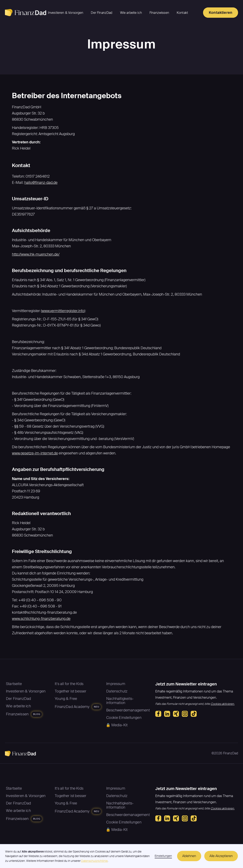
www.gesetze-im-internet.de (35, 453)
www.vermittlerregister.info (63, 311)
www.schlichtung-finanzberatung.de (41, 619)
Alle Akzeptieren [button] (221, 856)
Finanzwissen (159, 13)
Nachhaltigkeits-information (120, 701)
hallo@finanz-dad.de (41, 183)
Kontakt (182, 13)
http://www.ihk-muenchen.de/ (36, 254)
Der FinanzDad (102, 13)
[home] (26, 13)
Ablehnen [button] (189, 856)
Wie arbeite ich (131, 13)
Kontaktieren (221, 13)
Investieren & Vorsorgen (66, 13)
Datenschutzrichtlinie (94, 861)
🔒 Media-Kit (117, 725)
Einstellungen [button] (163, 856)
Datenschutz (117, 691)
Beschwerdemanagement (128, 710)
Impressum (116, 684)
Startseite (14, 684)
